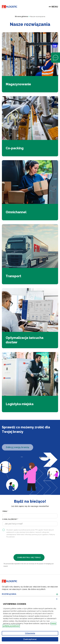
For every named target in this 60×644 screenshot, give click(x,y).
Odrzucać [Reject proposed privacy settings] (58, 599)
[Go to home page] (10, 7)
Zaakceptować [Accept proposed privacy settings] (30, 639)
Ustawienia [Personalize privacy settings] (30, 633)
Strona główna (21, 17)
